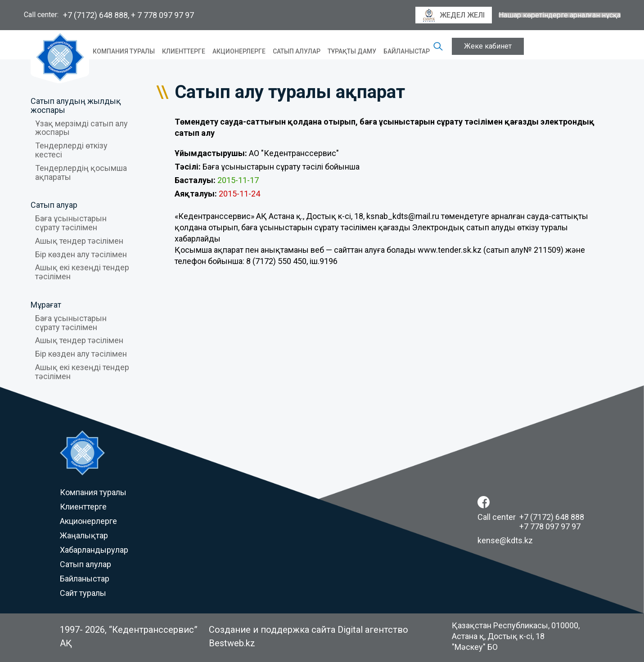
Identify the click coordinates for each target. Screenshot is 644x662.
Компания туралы (124, 51)
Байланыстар (407, 51)
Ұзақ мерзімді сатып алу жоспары (81, 128)
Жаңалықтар (84, 535)
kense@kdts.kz (505, 540)
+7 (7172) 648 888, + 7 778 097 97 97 (128, 15)
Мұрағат (46, 305)
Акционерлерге (239, 51)
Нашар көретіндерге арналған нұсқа (560, 15)
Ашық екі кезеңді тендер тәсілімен (82, 272)
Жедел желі (454, 15)
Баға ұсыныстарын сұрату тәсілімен (71, 223)
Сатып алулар (297, 51)
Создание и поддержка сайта (272, 630)
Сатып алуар (54, 205)
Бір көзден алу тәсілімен (81, 254)
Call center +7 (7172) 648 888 (531, 517)
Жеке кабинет (488, 46)
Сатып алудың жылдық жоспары (76, 105)
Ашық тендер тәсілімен (79, 241)
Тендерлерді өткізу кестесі (71, 150)
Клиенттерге (184, 51)
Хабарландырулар (94, 550)
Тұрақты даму (352, 51)
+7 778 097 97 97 (550, 526)
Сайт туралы (83, 593)
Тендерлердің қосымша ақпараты (81, 172)
